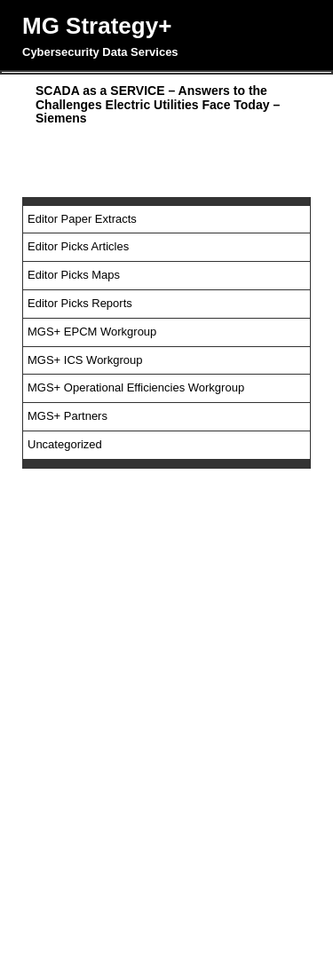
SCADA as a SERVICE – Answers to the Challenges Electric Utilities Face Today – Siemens (158, 104)
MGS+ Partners (67, 416)
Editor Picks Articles (78, 246)
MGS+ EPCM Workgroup (92, 332)
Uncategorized (65, 444)
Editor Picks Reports (80, 303)
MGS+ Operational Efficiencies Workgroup (136, 387)
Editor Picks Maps (74, 275)
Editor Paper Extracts (82, 219)
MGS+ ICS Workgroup (85, 360)
